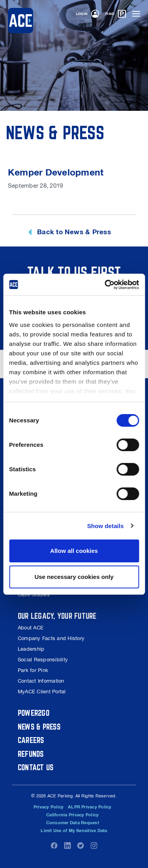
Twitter (81, 846)
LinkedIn (67, 846)
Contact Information (41, 681)
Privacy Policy (49, 807)
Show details (106, 526)
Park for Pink (33, 670)
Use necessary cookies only (74, 577)
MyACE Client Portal (42, 692)
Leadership (31, 649)
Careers (31, 740)
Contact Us (36, 767)
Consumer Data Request (73, 823)
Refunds (31, 754)
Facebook (54, 846)
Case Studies (34, 595)
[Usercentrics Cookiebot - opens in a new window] (105, 285)
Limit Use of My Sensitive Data (74, 831)
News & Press (39, 727)
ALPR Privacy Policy (90, 807)
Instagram (94, 846)
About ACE (31, 628)
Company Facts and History (51, 638)
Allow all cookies (74, 551)
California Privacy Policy (72, 815)
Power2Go (34, 713)
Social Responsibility (43, 660)
